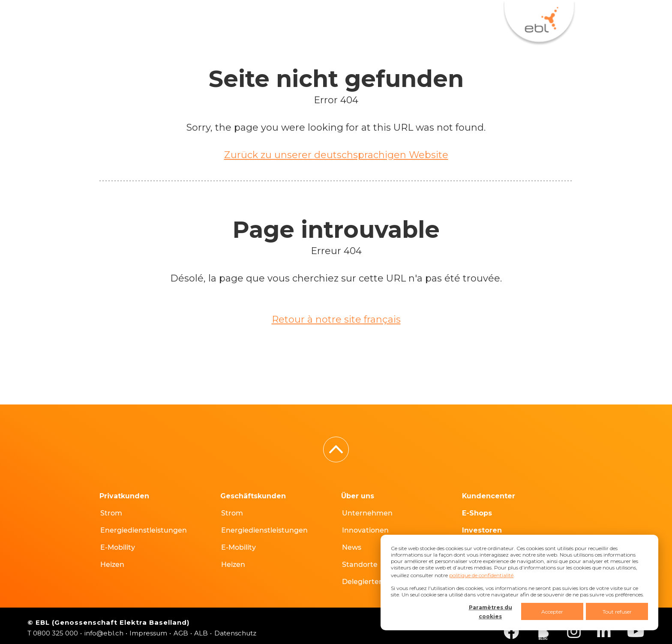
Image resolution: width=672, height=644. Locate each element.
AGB (181, 633)
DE (471, 18)
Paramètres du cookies (490, 612)
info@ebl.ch (104, 633)
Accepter (552, 612)
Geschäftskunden (253, 496)
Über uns (358, 496)
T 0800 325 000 (53, 633)
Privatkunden (124, 496)
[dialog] (519, 583)
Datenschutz (235, 633)
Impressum (148, 633)
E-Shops (250, 18)
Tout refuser (617, 612)
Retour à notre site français (336, 319)
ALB (201, 633)
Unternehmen (367, 513)
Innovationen (365, 530)
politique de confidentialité (481, 575)
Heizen (112, 565)
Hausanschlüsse (332, 18)
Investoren (482, 530)
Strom (111, 513)
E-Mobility (118, 547)
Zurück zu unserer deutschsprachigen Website (336, 155)
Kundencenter (171, 18)
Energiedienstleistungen (144, 530)
